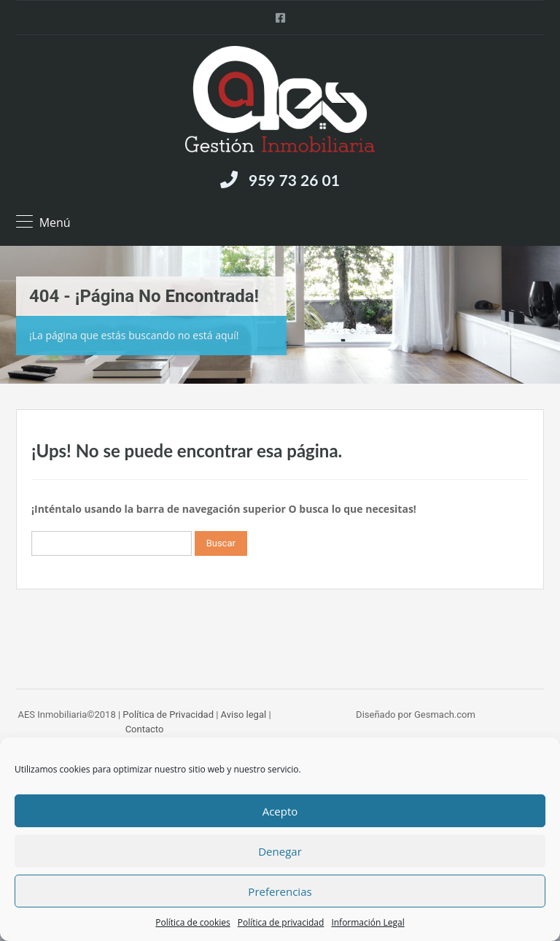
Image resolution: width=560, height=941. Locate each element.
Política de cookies (193, 922)
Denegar (280, 851)
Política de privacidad (281, 922)
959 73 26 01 (294, 180)
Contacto (145, 729)
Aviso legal (244, 715)
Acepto (280, 811)
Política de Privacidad (168, 715)
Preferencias (280, 891)
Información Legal (367, 922)
